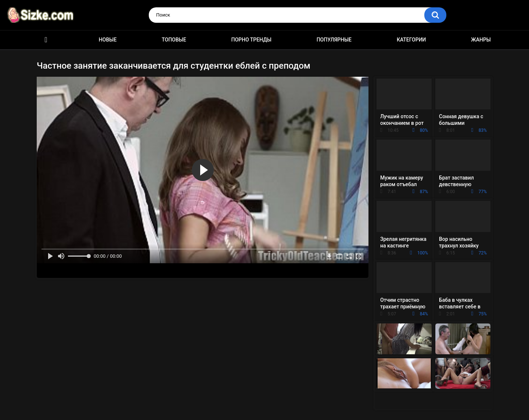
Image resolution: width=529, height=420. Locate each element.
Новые (108, 40)
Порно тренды (251, 40)
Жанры (481, 40)
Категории (411, 40)
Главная (46, 40)
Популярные (334, 40)
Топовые (174, 40)
